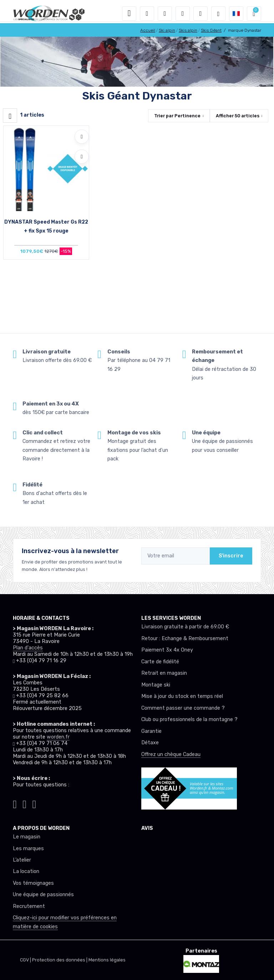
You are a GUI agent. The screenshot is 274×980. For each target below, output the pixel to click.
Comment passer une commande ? (183, 708)
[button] (147, 14)
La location (26, 871)
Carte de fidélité (160, 662)
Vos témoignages (33, 883)
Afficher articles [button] (238, 116)
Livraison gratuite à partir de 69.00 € (185, 627)
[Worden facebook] (24, 803)
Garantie (151, 731)
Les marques (28, 849)
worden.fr (58, 737)
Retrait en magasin (164, 673)
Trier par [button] (177, 116)
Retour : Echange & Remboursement (185, 639)
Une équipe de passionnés (43, 895)
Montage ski (156, 685)
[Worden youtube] (34, 803)
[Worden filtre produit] (10, 116)
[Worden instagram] (15, 803)
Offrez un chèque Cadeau (171, 754)
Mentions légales (107, 960)
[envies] (183, 14)
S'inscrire (231, 556)
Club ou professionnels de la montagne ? (189, 719)
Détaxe (150, 743)
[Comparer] (82, 157)
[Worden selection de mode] (218, 14)
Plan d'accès (28, 648)
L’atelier (22, 860)
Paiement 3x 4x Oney (167, 650)
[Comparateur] (201, 14)
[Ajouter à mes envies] (82, 137)
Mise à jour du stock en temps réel (182, 696)
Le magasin (27, 837)
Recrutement (29, 906)
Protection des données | (60, 960)
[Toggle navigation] (129, 14)
